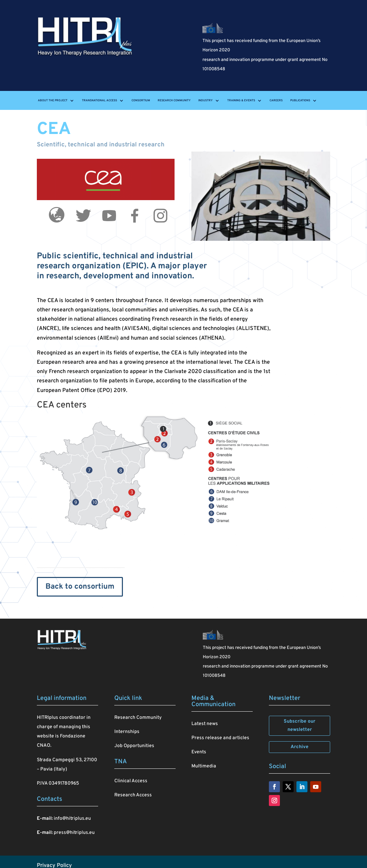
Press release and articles (220, 738)
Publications (300, 101)
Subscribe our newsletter (300, 726)
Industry (206, 101)
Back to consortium (80, 587)
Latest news (205, 724)
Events (199, 752)
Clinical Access (131, 781)
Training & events (241, 101)
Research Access (133, 795)
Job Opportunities (134, 746)
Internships (127, 732)
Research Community (174, 101)
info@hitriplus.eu (72, 819)
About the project (53, 101)
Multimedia (204, 766)
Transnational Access (99, 101)
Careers (276, 101)
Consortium (141, 101)
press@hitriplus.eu (74, 833)
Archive (300, 747)
